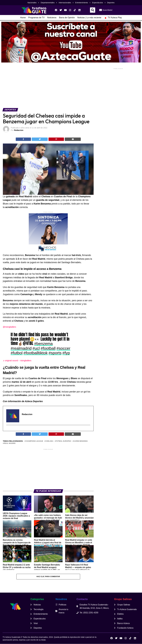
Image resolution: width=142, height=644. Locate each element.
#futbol (17, 353)
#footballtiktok (36, 353)
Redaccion (19, 130)
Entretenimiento (82, 3)
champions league (34, 441)
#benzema (43, 344)
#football (48, 348)
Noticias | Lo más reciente (89, 18)
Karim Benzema (81, 441)
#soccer (63, 348)
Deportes (111, 3)
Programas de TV (36, 18)
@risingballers (9, 327)
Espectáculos (97, 3)
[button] (93, 10)
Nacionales (32, 3)
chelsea (49, 441)
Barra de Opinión (67, 18)
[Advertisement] (48, 87)
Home (23, 18)
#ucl (36, 348)
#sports (55, 353)
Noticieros (52, 18)
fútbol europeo (63, 441)
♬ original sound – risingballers (17, 361)
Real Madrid (10, 443)
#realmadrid (21, 348)
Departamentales (48, 3)
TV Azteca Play (113, 18)
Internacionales (65, 3)
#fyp (66, 353)
